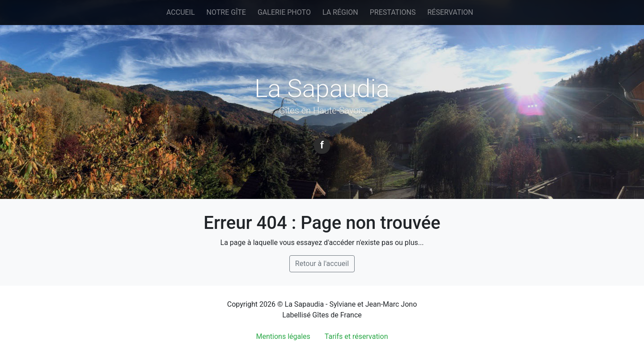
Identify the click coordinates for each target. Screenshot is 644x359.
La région (340, 12)
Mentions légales (283, 336)
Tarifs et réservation (356, 336)
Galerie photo (284, 12)
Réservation (450, 12)
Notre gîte (226, 12)
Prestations (393, 12)
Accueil (181, 12)
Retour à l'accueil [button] (322, 264)
